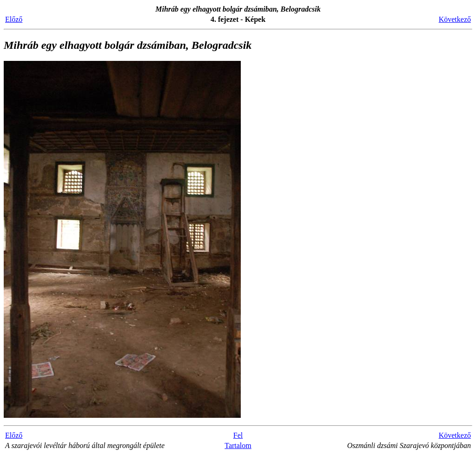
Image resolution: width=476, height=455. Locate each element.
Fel (238, 435)
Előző (14, 19)
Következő (455, 19)
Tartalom (238, 445)
